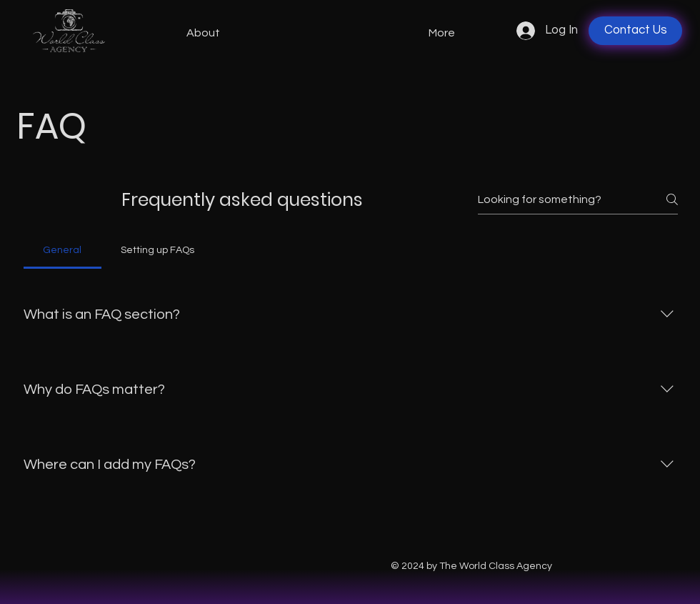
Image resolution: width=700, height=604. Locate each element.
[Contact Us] (635, 31)
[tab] (62, 250)
